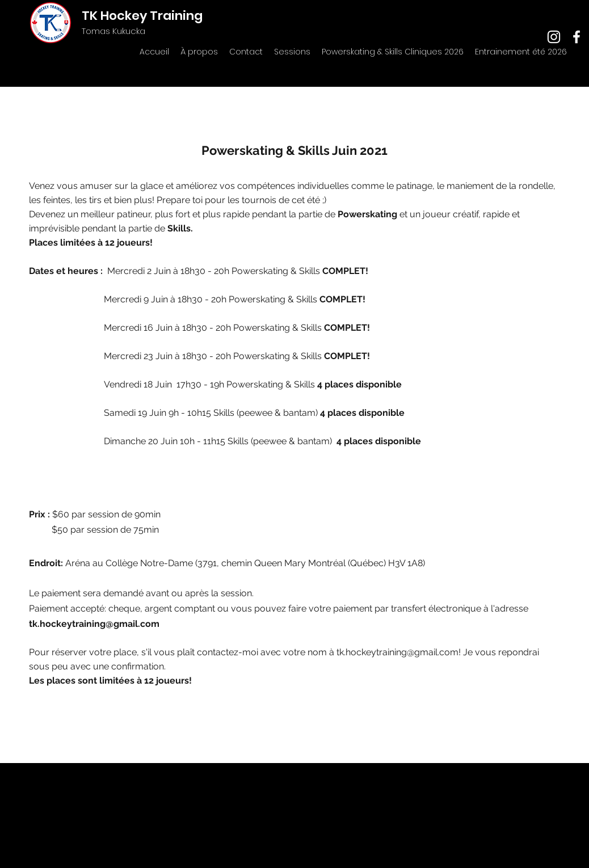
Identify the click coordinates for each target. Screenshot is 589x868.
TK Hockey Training (142, 16)
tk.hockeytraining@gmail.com (94, 624)
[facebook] (577, 37)
